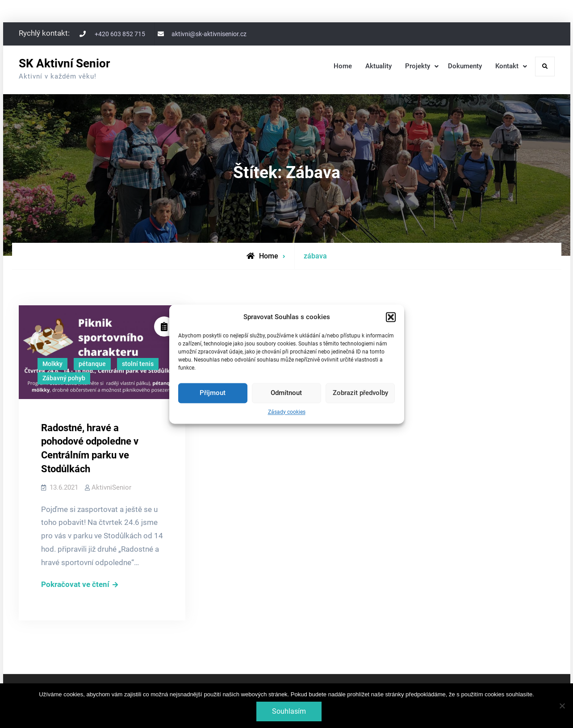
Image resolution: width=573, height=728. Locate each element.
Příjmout (213, 393)
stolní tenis (138, 364)
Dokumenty (465, 66)
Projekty (418, 66)
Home (343, 66)
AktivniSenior (111, 487)
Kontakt (507, 66)
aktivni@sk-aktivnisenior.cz (209, 34)
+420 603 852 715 (120, 34)
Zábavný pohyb (64, 378)
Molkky (52, 364)
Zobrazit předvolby (360, 393)
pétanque (92, 364)
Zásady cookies (287, 412)
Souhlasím (289, 711)
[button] (391, 317)
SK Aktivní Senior (64, 63)
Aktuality (379, 66)
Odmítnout (286, 393)
